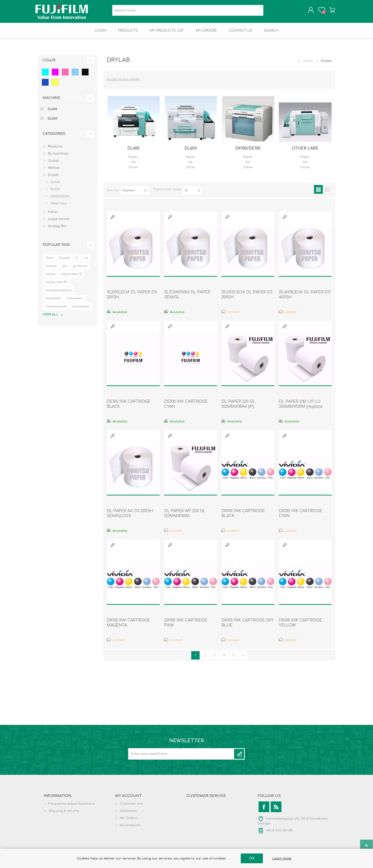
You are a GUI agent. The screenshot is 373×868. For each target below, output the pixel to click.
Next (243, 659)
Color (49, 64)
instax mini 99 (56, 286)
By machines (58, 157)
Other (133, 171)
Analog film (57, 229)
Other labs (305, 152)
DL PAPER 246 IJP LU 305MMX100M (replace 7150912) (301, 410)
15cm (49, 261)
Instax (53, 215)
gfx (65, 269)
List (327, 193)
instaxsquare (56, 310)
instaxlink (53, 302)
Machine (51, 101)
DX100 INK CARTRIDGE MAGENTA (128, 626)
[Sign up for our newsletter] (182, 757)
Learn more (282, 858)
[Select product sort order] (135, 194)
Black (85, 75)
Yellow (55, 86)
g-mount (80, 269)
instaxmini (74, 302)
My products (130, 829)
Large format (59, 222)
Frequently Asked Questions (72, 807)
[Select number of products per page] (192, 194)
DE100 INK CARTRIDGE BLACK (129, 407)
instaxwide (81, 310)
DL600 (133, 152)
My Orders (128, 821)
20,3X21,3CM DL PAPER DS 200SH (247, 298)
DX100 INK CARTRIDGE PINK (186, 626)
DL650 (191, 152)
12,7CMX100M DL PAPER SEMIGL (187, 298)
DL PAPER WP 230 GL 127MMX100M (185, 517)
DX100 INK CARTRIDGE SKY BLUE (248, 626)
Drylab (53, 178)
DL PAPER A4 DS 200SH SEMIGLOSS (130, 517)
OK (252, 858)
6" (77, 261)
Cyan (45, 75)
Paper (133, 160)
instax (50, 277)
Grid (318, 193)
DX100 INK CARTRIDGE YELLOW (300, 626)
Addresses (128, 814)
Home (308, 64)
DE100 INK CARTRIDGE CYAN (186, 407)
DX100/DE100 (248, 152)
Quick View (113, 220)
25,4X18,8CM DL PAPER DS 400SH (305, 298)
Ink (133, 165)
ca (86, 261)
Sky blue (75, 75)
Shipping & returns (64, 814)
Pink (65, 75)
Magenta (55, 75)
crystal (51, 269)
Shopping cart (330, 12)
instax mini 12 (71, 277)
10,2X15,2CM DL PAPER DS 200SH (132, 298)
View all (50, 318)
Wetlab (54, 171)
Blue (45, 86)
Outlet (54, 164)
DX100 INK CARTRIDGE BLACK (243, 517)
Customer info (132, 807)
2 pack (65, 261)
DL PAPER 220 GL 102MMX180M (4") (238, 407)
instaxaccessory (59, 294)
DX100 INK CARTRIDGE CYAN (300, 517)
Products (55, 150)
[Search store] (188, 12)
